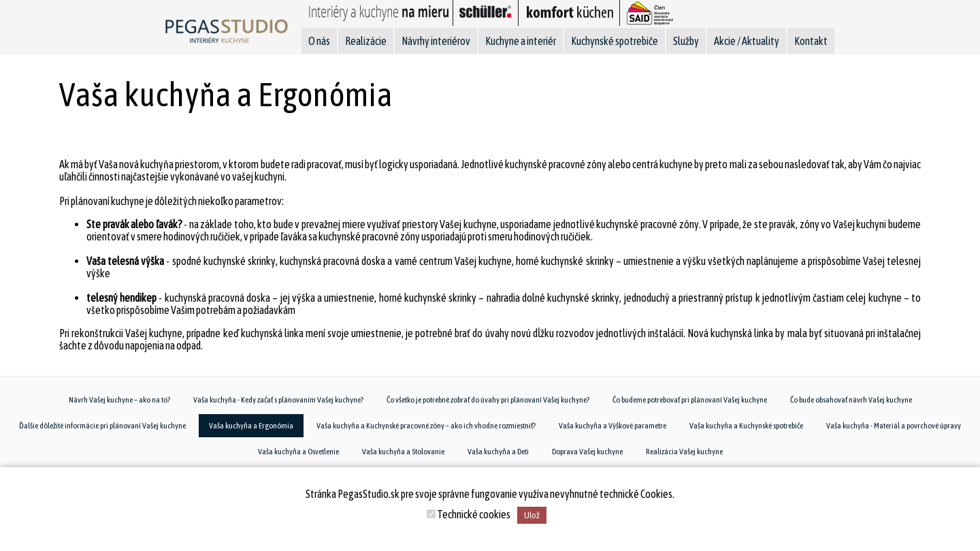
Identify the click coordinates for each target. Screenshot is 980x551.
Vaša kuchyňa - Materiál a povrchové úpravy (894, 426)
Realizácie (366, 41)
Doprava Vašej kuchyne (587, 452)
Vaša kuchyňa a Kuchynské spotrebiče (746, 426)
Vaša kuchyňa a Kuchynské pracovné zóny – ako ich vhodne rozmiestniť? (426, 426)
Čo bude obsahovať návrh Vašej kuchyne (851, 400)
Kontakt (811, 41)
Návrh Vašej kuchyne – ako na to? (119, 400)
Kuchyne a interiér (521, 41)
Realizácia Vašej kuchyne (684, 452)
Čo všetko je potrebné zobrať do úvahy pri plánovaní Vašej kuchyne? (488, 400)
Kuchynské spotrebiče (615, 41)
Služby (686, 41)
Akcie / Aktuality (747, 41)
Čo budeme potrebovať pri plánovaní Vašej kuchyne (690, 400)
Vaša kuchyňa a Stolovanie (403, 452)
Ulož (532, 515)
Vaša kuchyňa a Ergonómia (251, 426)
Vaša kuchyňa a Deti (498, 452)
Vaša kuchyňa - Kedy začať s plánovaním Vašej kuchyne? (278, 400)
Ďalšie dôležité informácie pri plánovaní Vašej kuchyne (102, 426)
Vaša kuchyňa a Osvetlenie (298, 452)
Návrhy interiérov (436, 41)
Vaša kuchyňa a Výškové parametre (612, 426)
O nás (319, 41)
